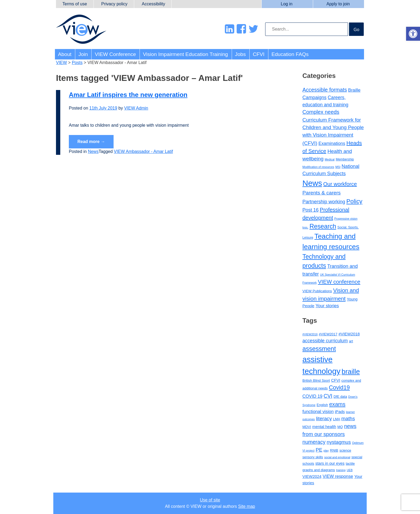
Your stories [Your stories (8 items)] (327, 306)
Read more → (91, 142)
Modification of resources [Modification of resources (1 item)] (318, 167)
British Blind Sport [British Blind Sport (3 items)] (316, 380)
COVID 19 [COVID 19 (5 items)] (312, 396)
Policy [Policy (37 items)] (354, 201)
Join (83, 54)
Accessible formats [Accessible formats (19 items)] (325, 90)
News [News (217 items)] (312, 183)
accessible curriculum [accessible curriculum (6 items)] (325, 341)
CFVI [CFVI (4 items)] (336, 380)
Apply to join (338, 4)
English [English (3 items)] (322, 405)
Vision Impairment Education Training (185, 54)
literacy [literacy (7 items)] (324, 419)
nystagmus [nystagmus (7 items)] (339, 442)
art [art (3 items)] (351, 341)
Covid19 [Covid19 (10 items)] (339, 388)
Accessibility (153, 4)
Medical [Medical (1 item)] (330, 159)
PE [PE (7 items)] (319, 450)
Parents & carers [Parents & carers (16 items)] (322, 193)
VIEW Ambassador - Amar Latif (143, 151)
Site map (247, 506)
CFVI (259, 54)
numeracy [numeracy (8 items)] (314, 442)
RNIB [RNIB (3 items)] (334, 450)
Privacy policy (114, 4)
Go (356, 30)
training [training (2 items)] (341, 470)
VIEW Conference (115, 54)
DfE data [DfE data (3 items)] (340, 397)
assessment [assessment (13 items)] (319, 349)
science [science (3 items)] (345, 450)
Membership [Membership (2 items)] (345, 159)
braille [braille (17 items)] (351, 372)
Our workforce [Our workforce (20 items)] (340, 184)
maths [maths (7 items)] (348, 419)
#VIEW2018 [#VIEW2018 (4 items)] (349, 334)
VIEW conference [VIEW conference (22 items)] (339, 282)
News (93, 151)
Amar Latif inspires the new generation (128, 95)
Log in (287, 4)
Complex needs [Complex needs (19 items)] (321, 112)
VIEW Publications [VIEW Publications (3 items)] (317, 291)
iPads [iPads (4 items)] (340, 412)
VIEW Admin (136, 108)
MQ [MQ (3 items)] (340, 427)
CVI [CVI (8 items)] (328, 396)
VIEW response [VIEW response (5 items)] (338, 476)
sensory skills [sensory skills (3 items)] (313, 457)
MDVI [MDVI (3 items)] (307, 427)
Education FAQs (290, 54)
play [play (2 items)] (326, 451)
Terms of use (75, 4)
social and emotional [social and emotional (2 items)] (337, 457)
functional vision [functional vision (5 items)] (318, 411)
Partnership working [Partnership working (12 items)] (324, 202)
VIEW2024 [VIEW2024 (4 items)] (312, 477)
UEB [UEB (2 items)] (350, 470)
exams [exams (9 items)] (337, 404)
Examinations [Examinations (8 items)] (332, 143)
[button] (413, 34)
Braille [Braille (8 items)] (354, 90)
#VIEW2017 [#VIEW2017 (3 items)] (328, 334)
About (65, 54)
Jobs (240, 54)
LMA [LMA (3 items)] (337, 419)
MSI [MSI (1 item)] (338, 167)
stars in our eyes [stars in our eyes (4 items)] (330, 463)
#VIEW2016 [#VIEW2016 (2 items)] (310, 334)
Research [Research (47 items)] (323, 226)
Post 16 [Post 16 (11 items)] (310, 210)
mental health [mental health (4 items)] (324, 427)
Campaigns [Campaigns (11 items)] (314, 97)
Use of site (210, 500)
